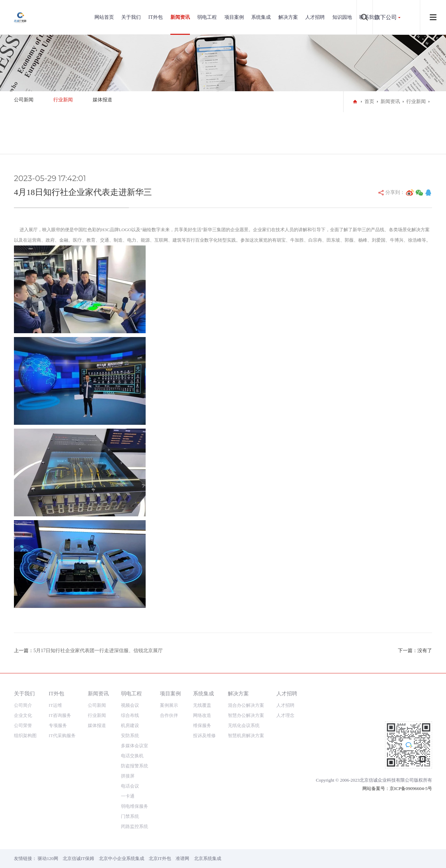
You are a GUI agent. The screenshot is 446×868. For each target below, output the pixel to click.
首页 (369, 101)
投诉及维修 (204, 736)
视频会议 (130, 705)
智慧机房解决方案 (246, 736)
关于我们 (131, 17)
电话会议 (130, 786)
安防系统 (130, 736)
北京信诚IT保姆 (78, 858)
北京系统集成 (208, 858)
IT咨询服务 (60, 715)
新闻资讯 (180, 17)
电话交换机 (132, 756)
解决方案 (288, 17)
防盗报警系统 (134, 766)
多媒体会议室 (134, 746)
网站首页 (104, 17)
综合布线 (130, 715)
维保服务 (202, 725)
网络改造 (202, 715)
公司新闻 (24, 100)
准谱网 (182, 858)
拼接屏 (128, 776)
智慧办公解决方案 (246, 715)
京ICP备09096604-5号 (411, 788)
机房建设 (130, 725)
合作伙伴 (169, 715)
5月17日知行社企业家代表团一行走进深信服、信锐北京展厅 (98, 651)
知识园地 (342, 17)
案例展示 (169, 705)
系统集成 (261, 17)
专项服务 (58, 725)
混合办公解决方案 (246, 705)
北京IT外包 (160, 858)
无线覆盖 (202, 705)
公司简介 (23, 705)
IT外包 (156, 17)
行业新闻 (63, 100)
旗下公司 (386, 17)
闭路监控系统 (134, 826)
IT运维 (55, 705)
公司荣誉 (23, 725)
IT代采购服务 (62, 736)
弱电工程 (207, 17)
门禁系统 (130, 816)
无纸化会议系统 (244, 725)
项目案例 (234, 17)
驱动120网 (48, 858)
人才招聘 (315, 17)
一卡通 (128, 796)
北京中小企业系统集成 (122, 858)
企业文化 (23, 715)
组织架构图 (25, 736)
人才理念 (285, 715)
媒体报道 (102, 100)
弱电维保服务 (134, 806)
